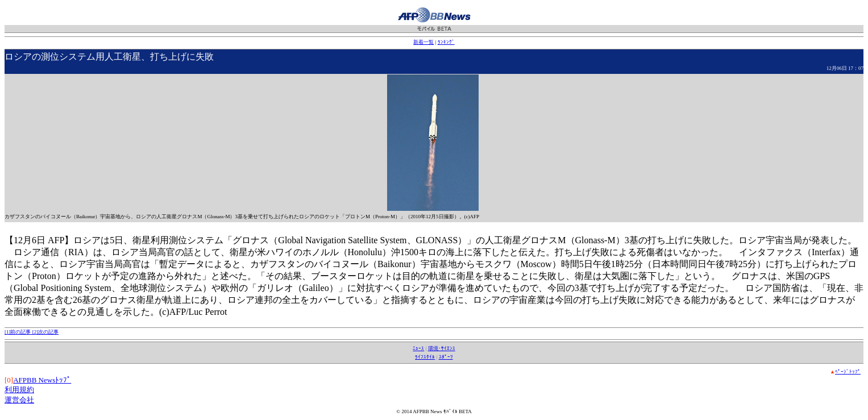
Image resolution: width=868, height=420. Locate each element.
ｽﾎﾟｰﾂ (446, 357)
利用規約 (19, 390)
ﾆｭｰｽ (418, 348)
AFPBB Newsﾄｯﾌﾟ (42, 380)
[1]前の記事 (18, 332)
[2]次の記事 (46, 332)
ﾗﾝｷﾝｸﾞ (446, 42)
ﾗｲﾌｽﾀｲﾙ (425, 357)
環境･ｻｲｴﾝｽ (442, 348)
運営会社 (19, 400)
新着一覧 (423, 42)
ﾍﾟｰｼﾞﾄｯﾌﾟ (848, 372)
